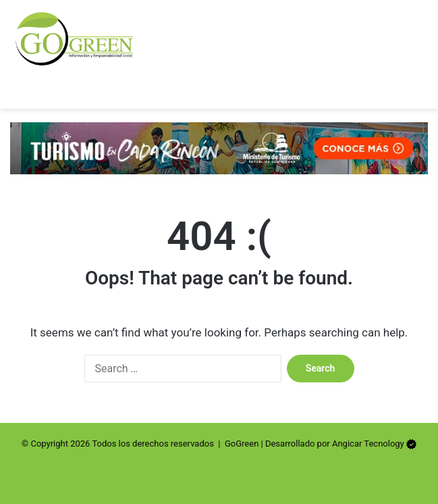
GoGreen (242, 444)
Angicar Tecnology (368, 444)
